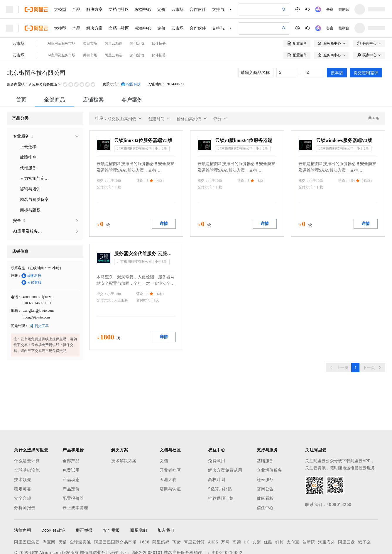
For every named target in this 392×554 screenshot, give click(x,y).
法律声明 (23, 500)
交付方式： (105, 157)
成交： (102, 150)
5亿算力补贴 (220, 458)
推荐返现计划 (221, 468)
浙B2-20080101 (147, 522)
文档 (164, 430)
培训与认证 (170, 458)
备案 (330, 9)
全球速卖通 (81, 511)
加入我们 (166, 500)
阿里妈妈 (161, 511)
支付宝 (293, 511)
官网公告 (265, 458)
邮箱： (16, 280)
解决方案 (94, 9)
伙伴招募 (159, 25)
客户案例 (132, 69)
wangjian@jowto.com (38, 280)
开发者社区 (170, 440)
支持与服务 (222, 9)
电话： (16, 267)
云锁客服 (31, 252)
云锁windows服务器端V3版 (344, 110)
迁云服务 (265, 449)
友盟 (257, 511)
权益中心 (143, 9)
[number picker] (289, 42)
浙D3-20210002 (227, 522)
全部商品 (55, 69)
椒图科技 (131, 54)
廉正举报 (84, 500)
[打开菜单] (9, 9)
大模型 (60, 9)
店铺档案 (93, 69)
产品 (76, 9)
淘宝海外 (327, 511)
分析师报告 (25, 477)
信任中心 (265, 477)
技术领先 (23, 449)
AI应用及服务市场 (61, 25)
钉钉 (279, 511)
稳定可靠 (23, 458)
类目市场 (90, 25)
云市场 (178, 9)
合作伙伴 (198, 9)
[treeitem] (45, 106)
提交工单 (39, 295)
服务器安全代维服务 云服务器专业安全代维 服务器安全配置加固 (145, 223)
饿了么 (364, 511)
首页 (21, 69)
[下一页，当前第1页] (372, 337)
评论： (141, 150)
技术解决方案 (124, 430)
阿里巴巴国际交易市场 (115, 511)
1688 (144, 511)
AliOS (213, 511)
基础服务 (265, 430)
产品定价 (71, 458)
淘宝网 (49, 511)
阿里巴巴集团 (27, 511)
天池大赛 (168, 449)
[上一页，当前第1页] (339, 337)
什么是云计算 (27, 430)
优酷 (268, 511)
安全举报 (111, 500)
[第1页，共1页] (356, 337)
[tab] (21, 69)
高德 (237, 511)
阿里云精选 (114, 25)
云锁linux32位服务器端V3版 (143, 110)
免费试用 (71, 440)
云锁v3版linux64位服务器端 (244, 110)
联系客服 (18, 238)
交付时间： (145, 270)
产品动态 (71, 449)
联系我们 (139, 500)
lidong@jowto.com (36, 287)
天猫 (63, 511)
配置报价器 (73, 468)
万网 (225, 511)
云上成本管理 (75, 477)
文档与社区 (119, 9)
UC (247, 511)
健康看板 (265, 468)
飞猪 (176, 511)
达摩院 (309, 511)
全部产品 (71, 430)
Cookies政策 (53, 500)
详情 (164, 193)
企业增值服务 (269, 440)
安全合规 (23, 468)
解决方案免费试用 (225, 440)
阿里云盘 (347, 511)
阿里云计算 (194, 511)
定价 (161, 9)
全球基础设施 (27, 440)
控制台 (344, 9)
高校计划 (217, 449)
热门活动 (137, 25)
